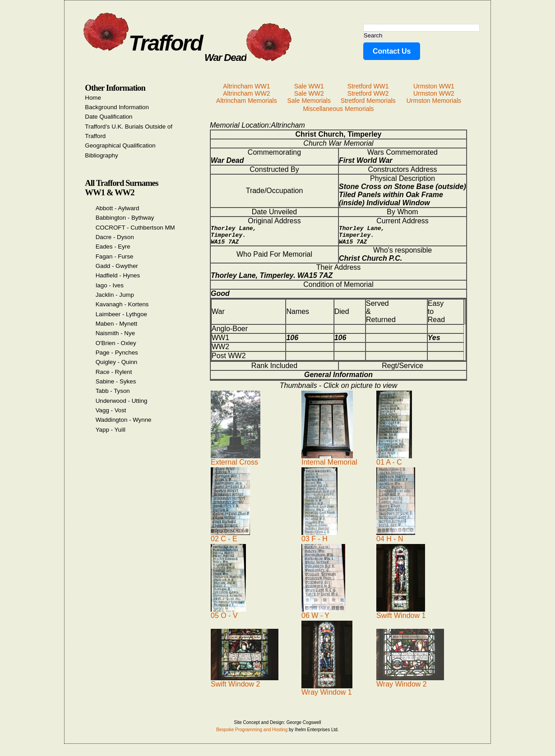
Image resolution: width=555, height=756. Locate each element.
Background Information (117, 107)
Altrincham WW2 (246, 93)
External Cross (236, 463)
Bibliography (101, 155)
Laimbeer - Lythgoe (121, 314)
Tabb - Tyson (113, 391)
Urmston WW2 (434, 93)
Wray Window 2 (410, 685)
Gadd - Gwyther (117, 266)
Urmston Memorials (434, 101)
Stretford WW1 (368, 86)
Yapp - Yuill (111, 430)
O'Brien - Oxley (116, 343)
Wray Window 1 (327, 693)
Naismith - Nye (115, 333)
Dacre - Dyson (115, 237)
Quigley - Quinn (117, 362)
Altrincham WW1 (246, 86)
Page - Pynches (117, 353)
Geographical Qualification (120, 145)
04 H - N (396, 540)
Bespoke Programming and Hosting (252, 734)
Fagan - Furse (115, 256)
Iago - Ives (110, 285)
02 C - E (230, 540)
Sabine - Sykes (116, 381)
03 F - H (319, 540)
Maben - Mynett (117, 324)
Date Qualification (109, 117)
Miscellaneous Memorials (338, 109)
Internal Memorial (329, 463)
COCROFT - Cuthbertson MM (135, 228)
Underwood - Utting (122, 401)
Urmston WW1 (434, 86)
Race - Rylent (114, 372)
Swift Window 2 (245, 685)
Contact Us (392, 51)
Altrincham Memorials (247, 101)
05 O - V (228, 616)
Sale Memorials (309, 101)
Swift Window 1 (401, 616)
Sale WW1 (309, 86)
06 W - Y (323, 616)
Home (93, 98)
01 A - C (394, 463)
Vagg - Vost (111, 410)
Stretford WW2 (368, 93)
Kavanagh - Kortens (122, 304)
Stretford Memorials (368, 101)
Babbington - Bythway (125, 218)
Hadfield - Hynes (118, 275)
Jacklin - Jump (115, 295)
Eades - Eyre (113, 247)
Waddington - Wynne (124, 420)
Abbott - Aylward (118, 208)
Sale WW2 (309, 93)
